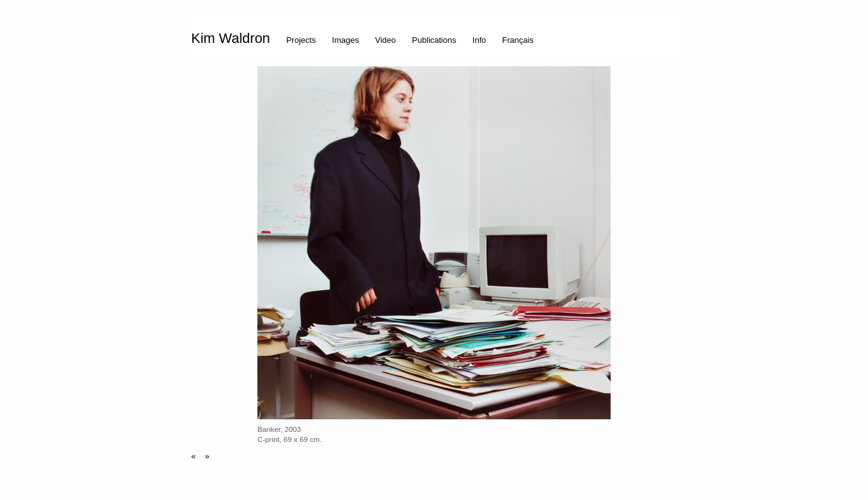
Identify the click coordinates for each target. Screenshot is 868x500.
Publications (434, 40)
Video (386, 40)
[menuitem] (234, 36)
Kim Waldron (231, 38)
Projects (301, 40)
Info (479, 40)
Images (345, 40)
